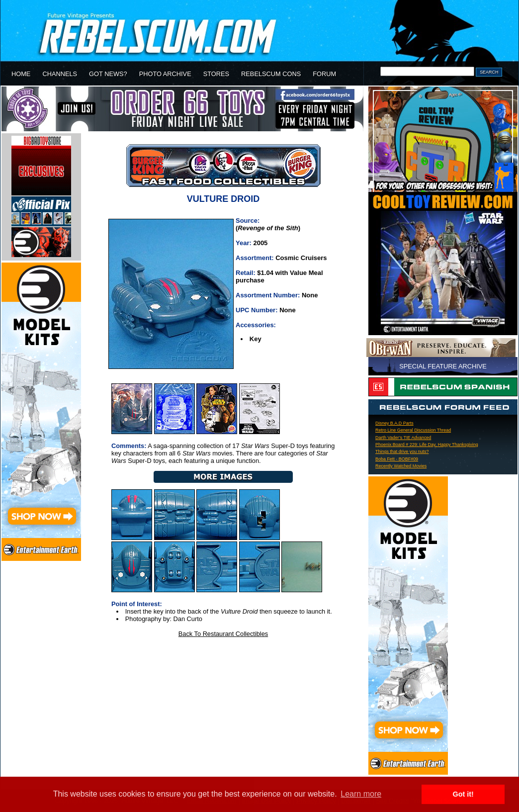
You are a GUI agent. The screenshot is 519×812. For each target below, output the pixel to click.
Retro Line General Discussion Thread (413, 430)
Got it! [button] (463, 794)
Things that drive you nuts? (402, 451)
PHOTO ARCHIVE (165, 74)
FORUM (324, 74)
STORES (216, 74)
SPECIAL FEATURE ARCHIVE (443, 366)
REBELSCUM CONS (271, 74)
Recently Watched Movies (401, 466)
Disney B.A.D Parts (394, 423)
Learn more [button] (361, 794)
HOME (21, 74)
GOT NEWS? (108, 74)
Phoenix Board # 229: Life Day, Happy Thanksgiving (427, 445)
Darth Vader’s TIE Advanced (403, 438)
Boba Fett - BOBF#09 (397, 459)
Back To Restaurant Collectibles (223, 634)
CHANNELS (60, 74)
